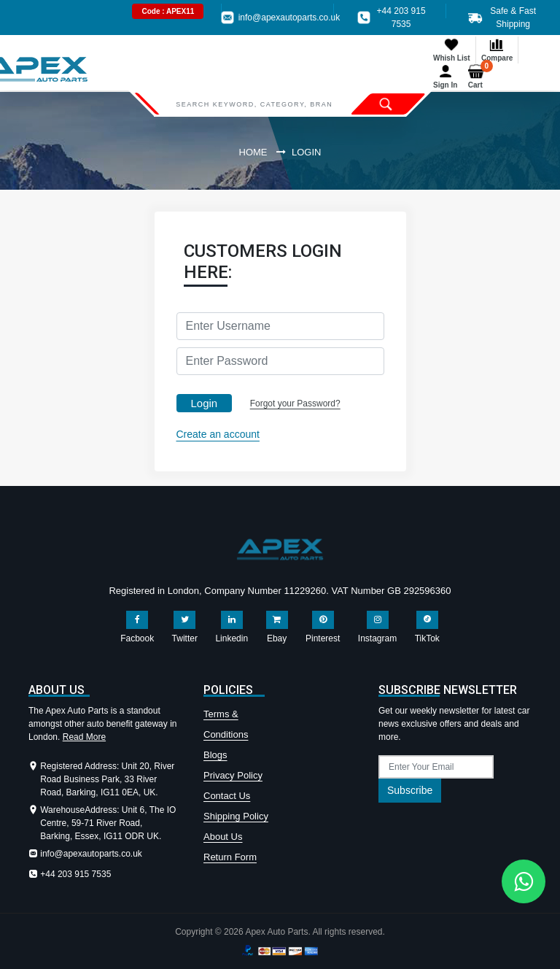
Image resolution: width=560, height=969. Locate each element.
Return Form (230, 857)
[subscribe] (436, 767)
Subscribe (410, 790)
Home (253, 152)
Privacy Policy (233, 775)
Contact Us (227, 796)
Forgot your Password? (295, 404)
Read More (84, 737)
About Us (223, 837)
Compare (497, 49)
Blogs (215, 755)
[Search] (254, 104)
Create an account (218, 434)
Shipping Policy (236, 816)
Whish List (452, 49)
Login (205, 403)
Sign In (445, 76)
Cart (479, 76)
